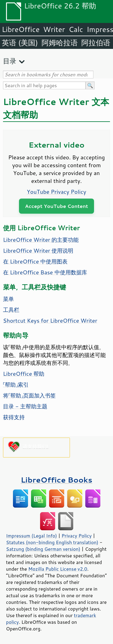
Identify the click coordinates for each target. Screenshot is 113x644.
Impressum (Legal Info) (31, 536)
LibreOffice (21, 29)
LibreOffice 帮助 (24, 374)
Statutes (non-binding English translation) (52, 542)
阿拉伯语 (96, 43)
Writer (54, 29)
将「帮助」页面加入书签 (29, 395)
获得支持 (14, 417)
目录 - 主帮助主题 (25, 406)
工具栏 (11, 310)
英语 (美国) (20, 43)
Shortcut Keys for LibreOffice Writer (50, 320)
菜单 (8, 299)
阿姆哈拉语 (60, 43)
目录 (10, 61)
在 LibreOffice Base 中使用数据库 (45, 272)
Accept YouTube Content (56, 206)
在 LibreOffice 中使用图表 (35, 261)
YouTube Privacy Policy (56, 192)
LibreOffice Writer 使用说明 (38, 250)
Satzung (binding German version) (43, 549)
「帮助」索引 (16, 384)
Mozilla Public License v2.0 (58, 569)
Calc (76, 29)
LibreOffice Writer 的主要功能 (41, 240)
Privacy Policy (77, 536)
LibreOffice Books (57, 480)
